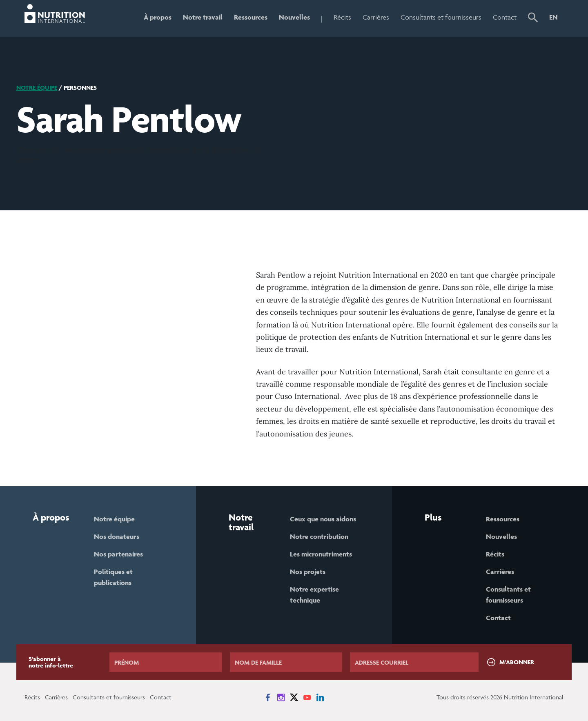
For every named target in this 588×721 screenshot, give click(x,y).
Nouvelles (294, 17)
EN (553, 17)
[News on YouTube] (307, 697)
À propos (158, 17)
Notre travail (203, 17)
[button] (533, 18)
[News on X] (294, 697)
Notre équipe (37, 88)
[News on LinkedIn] (320, 697)
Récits (342, 17)
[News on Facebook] (268, 697)
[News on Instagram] (281, 697)
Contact (505, 17)
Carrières (376, 17)
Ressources (251, 17)
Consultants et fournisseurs (441, 17)
